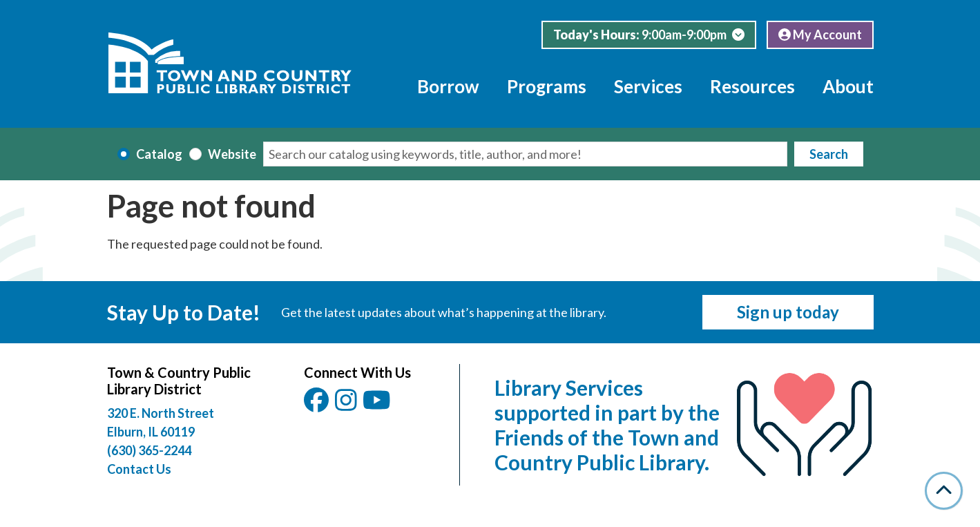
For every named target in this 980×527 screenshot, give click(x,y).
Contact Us (139, 469)
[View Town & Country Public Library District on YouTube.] (378, 405)
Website (232, 154)
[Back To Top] (944, 491)
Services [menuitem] (648, 86)
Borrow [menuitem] (448, 86)
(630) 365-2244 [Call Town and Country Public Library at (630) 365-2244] (149, 450)
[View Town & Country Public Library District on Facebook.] (317, 405)
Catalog (159, 154)
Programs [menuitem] (547, 86)
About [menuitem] (848, 86)
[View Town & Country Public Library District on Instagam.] (347, 405)
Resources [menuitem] (752, 86)
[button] (649, 35)
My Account (820, 35)
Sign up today (788, 312)
